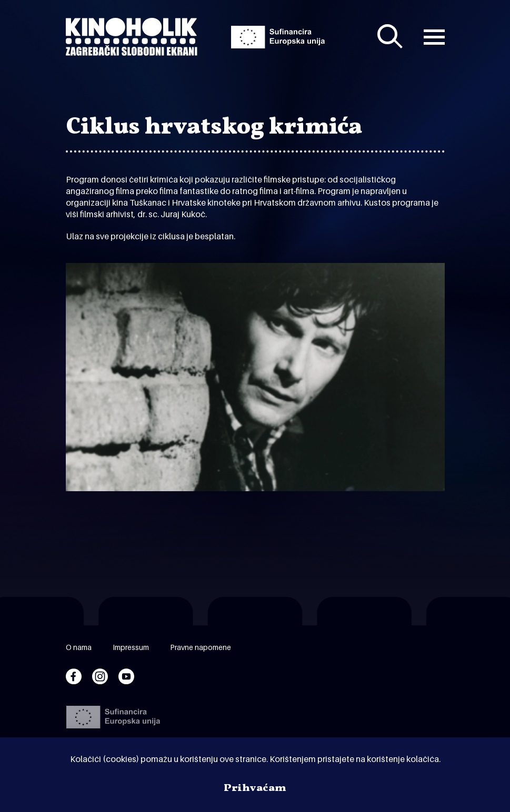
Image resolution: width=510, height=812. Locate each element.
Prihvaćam (255, 788)
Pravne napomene (201, 647)
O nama (79, 647)
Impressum (131, 647)
